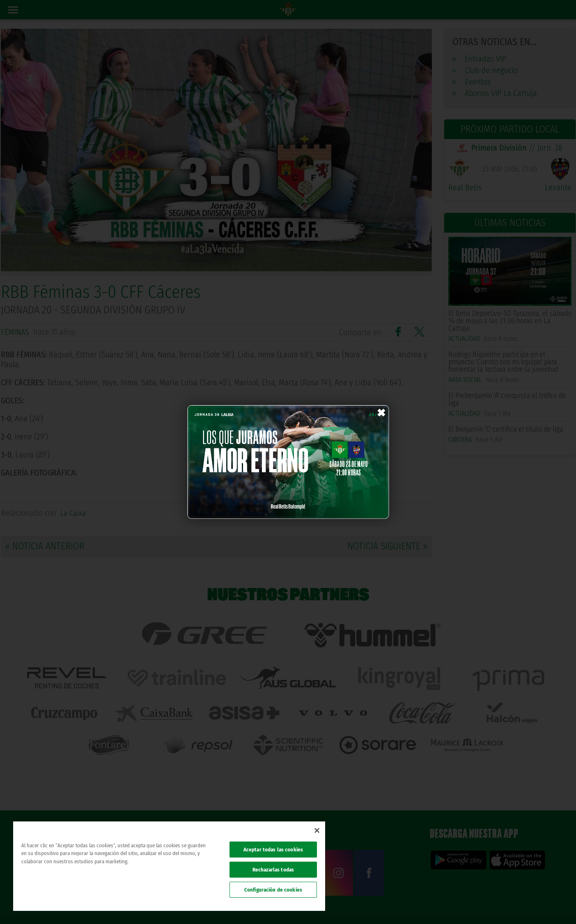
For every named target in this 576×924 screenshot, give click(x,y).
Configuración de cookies (273, 890)
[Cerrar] (317, 830)
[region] (169, 866)
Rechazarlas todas (273, 870)
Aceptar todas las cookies (273, 850)
